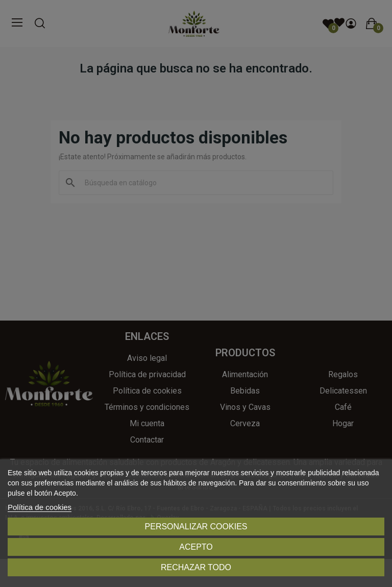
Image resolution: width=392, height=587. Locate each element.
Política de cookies (40, 507)
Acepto (196, 547)
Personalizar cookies (196, 527)
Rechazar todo (196, 567)
